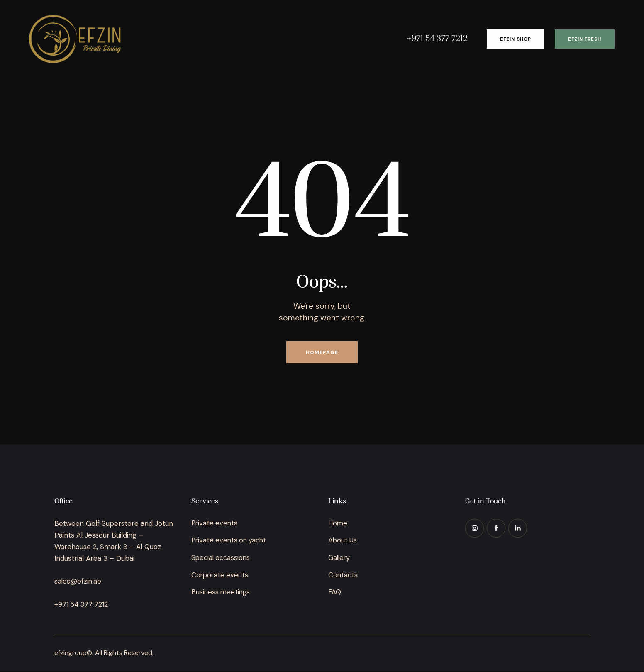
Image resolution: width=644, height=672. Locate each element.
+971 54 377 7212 (82, 606)
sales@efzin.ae (78, 582)
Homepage (322, 353)
